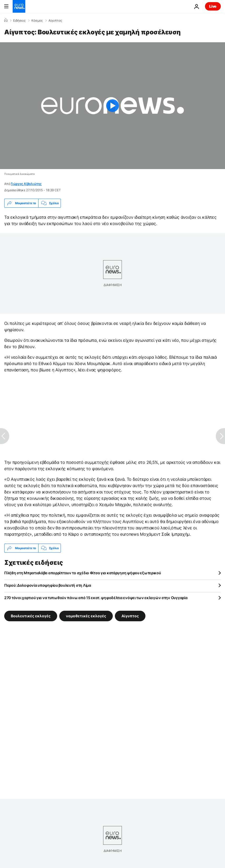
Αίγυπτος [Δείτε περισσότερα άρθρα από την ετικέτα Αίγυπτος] (130, 616)
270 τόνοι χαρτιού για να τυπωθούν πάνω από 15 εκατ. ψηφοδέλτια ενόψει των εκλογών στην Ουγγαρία (96, 598)
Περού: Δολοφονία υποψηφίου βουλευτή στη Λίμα (48, 585)
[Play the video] (112, 106)
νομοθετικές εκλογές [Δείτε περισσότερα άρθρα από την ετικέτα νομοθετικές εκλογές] (86, 616)
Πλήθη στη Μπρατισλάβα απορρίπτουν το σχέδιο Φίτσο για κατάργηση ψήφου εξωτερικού (83, 573)
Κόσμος (37, 21)
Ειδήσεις (19, 21)
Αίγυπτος (55, 21)
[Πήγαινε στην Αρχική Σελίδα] (19, 6)
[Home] (6, 20)
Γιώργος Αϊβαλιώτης (26, 184)
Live (213, 6)
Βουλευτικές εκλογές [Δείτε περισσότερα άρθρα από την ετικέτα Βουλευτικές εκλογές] (31, 616)
